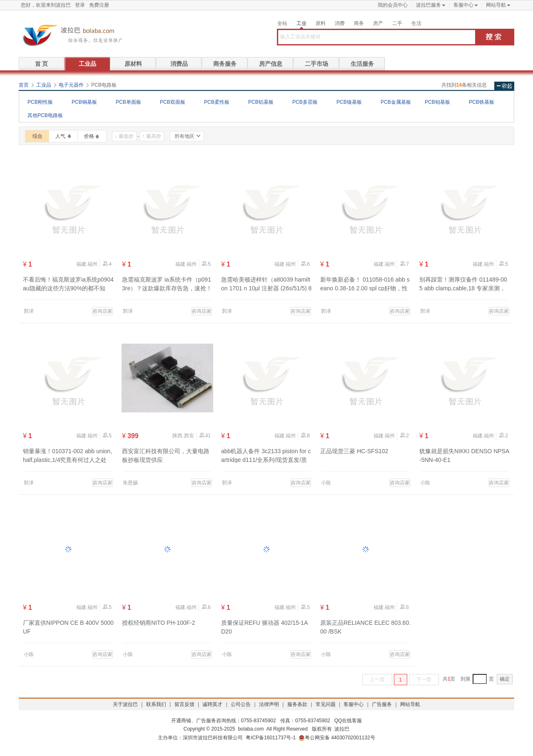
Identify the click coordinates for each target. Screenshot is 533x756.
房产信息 (271, 64)
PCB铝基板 (261, 102)
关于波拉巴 (125, 704)
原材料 (133, 64)
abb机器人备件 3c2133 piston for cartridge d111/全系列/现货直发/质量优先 (266, 460)
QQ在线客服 (348, 721)
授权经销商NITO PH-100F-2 (159, 623)
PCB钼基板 (437, 102)
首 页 (42, 64)
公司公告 (241, 704)
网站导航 (496, 5)
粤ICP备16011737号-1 (271, 738)
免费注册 (99, 5)
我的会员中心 (393, 5)
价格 (89, 136)
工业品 (87, 64)
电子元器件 (71, 85)
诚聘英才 (212, 704)
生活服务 (362, 64)
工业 (301, 23)
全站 (282, 23)
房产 (378, 23)
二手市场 (316, 64)
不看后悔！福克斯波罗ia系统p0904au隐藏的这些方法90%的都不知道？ (68, 288)
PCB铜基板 (84, 102)
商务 (359, 23)
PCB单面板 (128, 102)
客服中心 (463, 5)
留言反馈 (184, 704)
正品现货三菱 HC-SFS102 (354, 451)
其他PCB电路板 (45, 115)
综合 (37, 136)
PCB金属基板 (396, 102)
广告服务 (382, 704)
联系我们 (156, 704)
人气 (60, 136)
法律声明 (269, 704)
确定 (505, 679)
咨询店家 (102, 311)
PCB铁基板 (482, 102)
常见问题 (326, 704)
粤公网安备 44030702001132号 (337, 738)
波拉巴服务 (428, 5)
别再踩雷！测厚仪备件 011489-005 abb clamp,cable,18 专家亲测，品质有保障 (463, 288)
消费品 (179, 64)
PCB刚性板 (40, 102)
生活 (416, 23)
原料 (321, 23)
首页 (24, 85)
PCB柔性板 (217, 102)
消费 (340, 23)
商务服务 (225, 64)
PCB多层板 (305, 102)
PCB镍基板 (349, 102)
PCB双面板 (173, 102)
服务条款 (297, 704)
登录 (80, 5)
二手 (397, 23)
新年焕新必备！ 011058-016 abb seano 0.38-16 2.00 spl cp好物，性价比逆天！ (365, 288)
